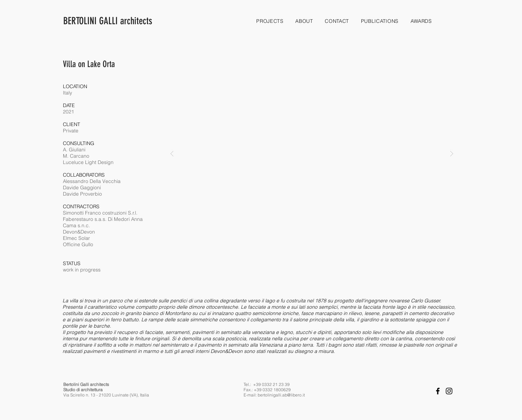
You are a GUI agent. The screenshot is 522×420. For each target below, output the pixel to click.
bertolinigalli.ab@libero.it (281, 395)
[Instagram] (449, 391)
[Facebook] (438, 391)
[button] (312, 153)
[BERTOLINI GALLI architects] (139, 21)
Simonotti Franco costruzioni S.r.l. (100, 213)
